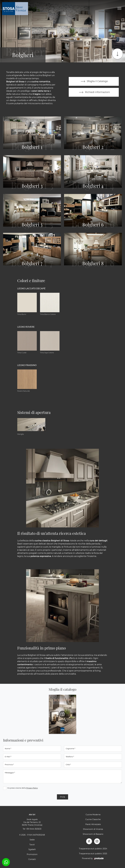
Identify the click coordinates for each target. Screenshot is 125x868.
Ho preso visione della (23, 788)
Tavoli (32, 845)
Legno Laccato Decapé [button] (31, 289)
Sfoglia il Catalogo (94, 81)
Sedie (32, 840)
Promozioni (32, 854)
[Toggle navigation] (119, 9)
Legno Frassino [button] (27, 365)
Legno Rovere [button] (26, 327)
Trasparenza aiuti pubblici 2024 (93, 849)
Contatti (32, 859)
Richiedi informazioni (94, 92)
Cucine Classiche (93, 819)
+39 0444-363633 (34, 829)
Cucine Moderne (93, 815)
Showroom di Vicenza (93, 829)
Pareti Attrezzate (93, 824)
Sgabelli (32, 849)
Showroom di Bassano (93, 834)
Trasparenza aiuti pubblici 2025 (93, 854)
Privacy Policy (32, 788)
